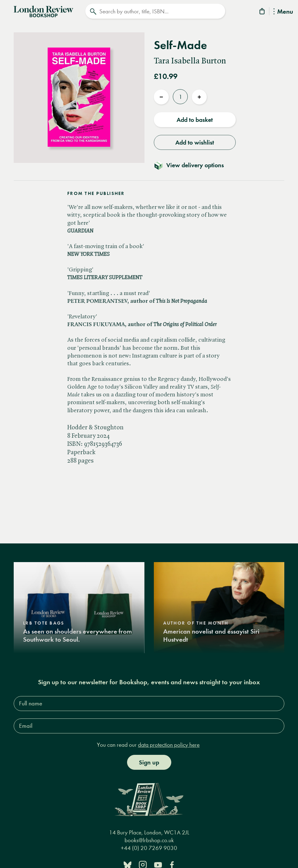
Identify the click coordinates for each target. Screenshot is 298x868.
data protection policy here (169, 744)
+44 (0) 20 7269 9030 (149, 847)
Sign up (149, 761)
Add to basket (195, 119)
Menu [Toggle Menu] (283, 12)
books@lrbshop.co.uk (149, 840)
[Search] (155, 11)
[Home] (43, 11)
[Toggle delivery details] (193, 164)
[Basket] (263, 12)
